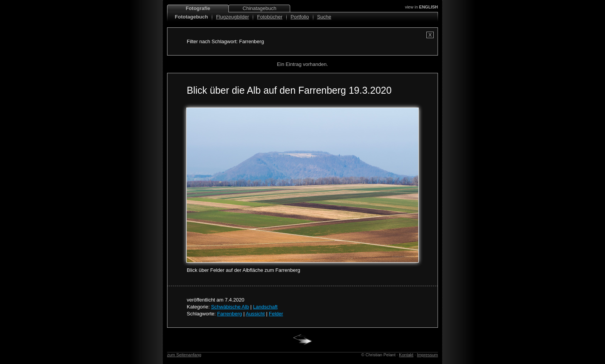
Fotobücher (270, 17)
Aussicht (255, 314)
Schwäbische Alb (230, 307)
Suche (324, 17)
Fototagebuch (191, 17)
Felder (276, 314)
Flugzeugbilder (232, 17)
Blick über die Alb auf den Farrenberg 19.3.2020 (289, 90)
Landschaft (265, 307)
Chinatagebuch (259, 8)
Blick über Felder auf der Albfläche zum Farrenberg (243, 270)
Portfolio (300, 17)
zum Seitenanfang (184, 355)
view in (421, 7)
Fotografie (198, 8)
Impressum (428, 355)
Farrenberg (230, 314)
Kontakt (406, 355)
